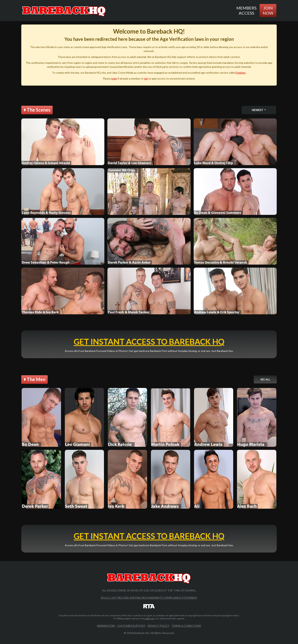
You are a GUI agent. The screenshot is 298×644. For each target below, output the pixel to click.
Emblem (241, 73)
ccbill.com (149, 618)
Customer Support (131, 626)
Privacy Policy (159, 626)
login (114, 78)
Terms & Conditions (186, 626)
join (146, 78)
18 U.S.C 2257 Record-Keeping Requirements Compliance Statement (149, 598)
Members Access (246, 10)
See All (265, 379)
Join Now (268, 10)
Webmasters (106, 626)
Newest (258, 110)
